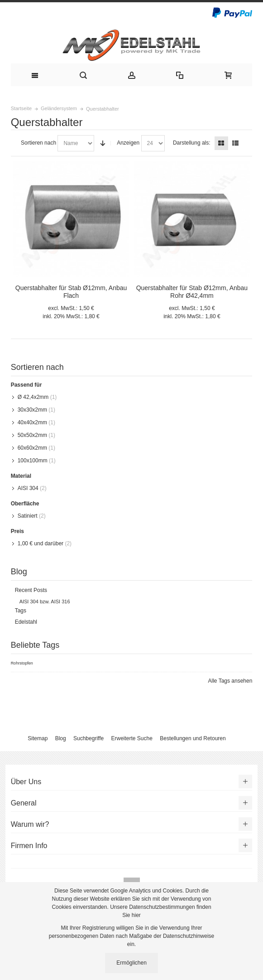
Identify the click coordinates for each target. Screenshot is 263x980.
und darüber (41, 543)
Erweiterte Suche (132, 738)
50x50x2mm (32, 435)
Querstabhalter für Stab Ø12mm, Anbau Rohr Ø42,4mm (192, 292)
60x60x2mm (32, 448)
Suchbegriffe (88, 738)
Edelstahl (26, 622)
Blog (61, 738)
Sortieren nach (38, 143)
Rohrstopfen (22, 663)
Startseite (21, 108)
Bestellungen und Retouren (193, 738)
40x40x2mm (32, 422)
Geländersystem (59, 108)
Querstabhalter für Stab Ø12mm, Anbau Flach (71, 292)
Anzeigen (128, 143)
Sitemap (38, 738)
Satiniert (28, 516)
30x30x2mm (32, 410)
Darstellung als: (192, 143)
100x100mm (33, 461)
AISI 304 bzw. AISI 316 (45, 602)
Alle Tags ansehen (230, 681)
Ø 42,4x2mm (33, 397)
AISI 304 (28, 488)
